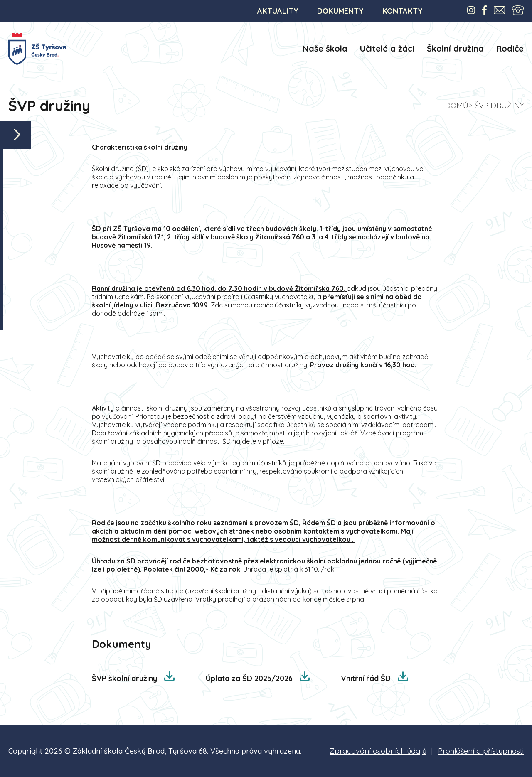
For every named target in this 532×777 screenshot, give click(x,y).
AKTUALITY (278, 11)
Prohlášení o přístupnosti (481, 751)
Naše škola (325, 48)
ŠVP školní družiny (126, 678)
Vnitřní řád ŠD (367, 678)
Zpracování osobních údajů (378, 751)
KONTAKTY (403, 11)
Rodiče (510, 48)
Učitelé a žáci (387, 48)
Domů (457, 105)
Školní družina (455, 48)
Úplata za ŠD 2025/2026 (250, 678)
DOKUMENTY (340, 11)
